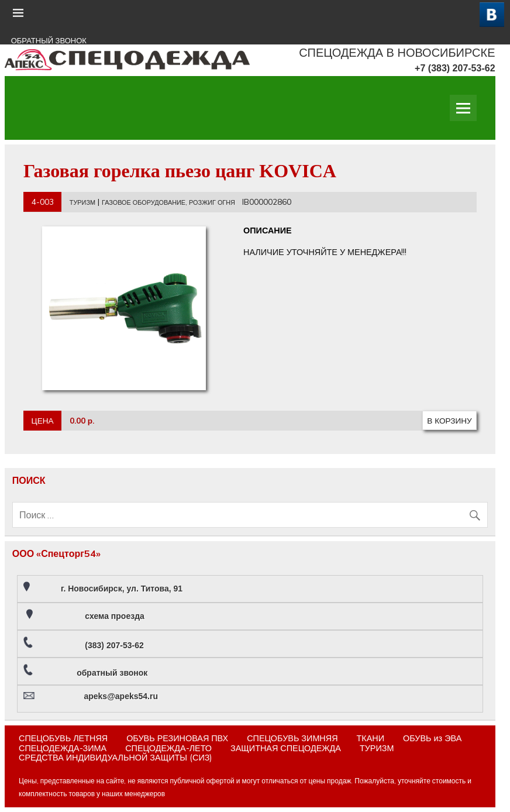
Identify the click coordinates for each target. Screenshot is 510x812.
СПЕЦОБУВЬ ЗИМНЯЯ (292, 738)
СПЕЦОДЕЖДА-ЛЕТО (168, 748)
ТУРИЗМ (82, 202)
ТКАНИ (371, 738)
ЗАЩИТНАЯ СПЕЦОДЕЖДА (286, 748)
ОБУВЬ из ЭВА (432, 738)
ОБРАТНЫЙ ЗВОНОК (49, 41)
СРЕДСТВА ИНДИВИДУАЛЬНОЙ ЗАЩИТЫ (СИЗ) (116, 758)
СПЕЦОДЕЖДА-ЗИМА (63, 748)
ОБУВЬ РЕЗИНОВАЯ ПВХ (177, 738)
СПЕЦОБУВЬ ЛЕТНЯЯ (63, 738)
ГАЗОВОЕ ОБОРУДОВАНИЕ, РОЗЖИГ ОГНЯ (168, 202)
